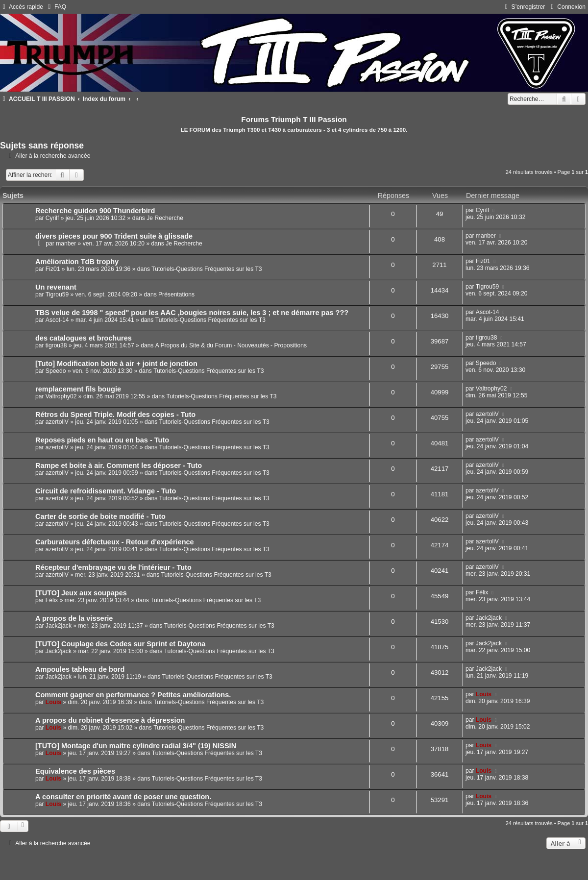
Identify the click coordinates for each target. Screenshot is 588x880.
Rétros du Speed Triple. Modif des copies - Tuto (115, 415)
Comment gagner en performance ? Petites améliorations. (133, 695)
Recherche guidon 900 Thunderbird (95, 211)
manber (66, 244)
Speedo (56, 371)
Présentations (176, 294)
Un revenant (56, 287)
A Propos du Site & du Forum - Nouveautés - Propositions (231, 345)
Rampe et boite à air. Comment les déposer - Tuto (119, 465)
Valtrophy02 (61, 396)
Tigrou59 (57, 294)
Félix (52, 600)
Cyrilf (52, 218)
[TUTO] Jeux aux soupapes (81, 593)
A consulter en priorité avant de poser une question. (123, 797)
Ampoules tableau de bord (80, 669)
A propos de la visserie (74, 618)
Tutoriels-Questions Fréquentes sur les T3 (207, 269)
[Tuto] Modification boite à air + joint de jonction (116, 364)
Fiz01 (53, 269)
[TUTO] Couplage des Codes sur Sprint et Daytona (120, 644)
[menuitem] (56, 7)
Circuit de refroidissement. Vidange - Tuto (106, 491)
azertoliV (57, 422)
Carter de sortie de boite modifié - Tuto (100, 516)
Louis (53, 702)
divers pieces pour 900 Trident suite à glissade (114, 236)
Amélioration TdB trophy (77, 262)
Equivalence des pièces (75, 771)
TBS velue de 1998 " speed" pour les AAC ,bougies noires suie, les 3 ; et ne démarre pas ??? (192, 313)
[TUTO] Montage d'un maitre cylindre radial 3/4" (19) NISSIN (136, 746)
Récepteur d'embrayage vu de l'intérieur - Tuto (113, 567)
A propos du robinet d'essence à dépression (110, 720)
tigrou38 (56, 345)
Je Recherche (165, 218)
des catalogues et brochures (84, 338)
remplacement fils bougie (78, 389)
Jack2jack (59, 626)
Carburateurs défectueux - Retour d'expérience (115, 542)
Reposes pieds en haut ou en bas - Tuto (102, 440)
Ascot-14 (57, 320)
